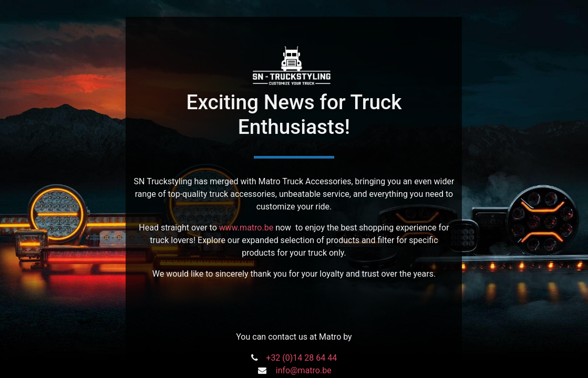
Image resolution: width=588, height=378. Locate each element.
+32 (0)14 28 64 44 (301, 358)
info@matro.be (304, 370)
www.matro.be (246, 228)
